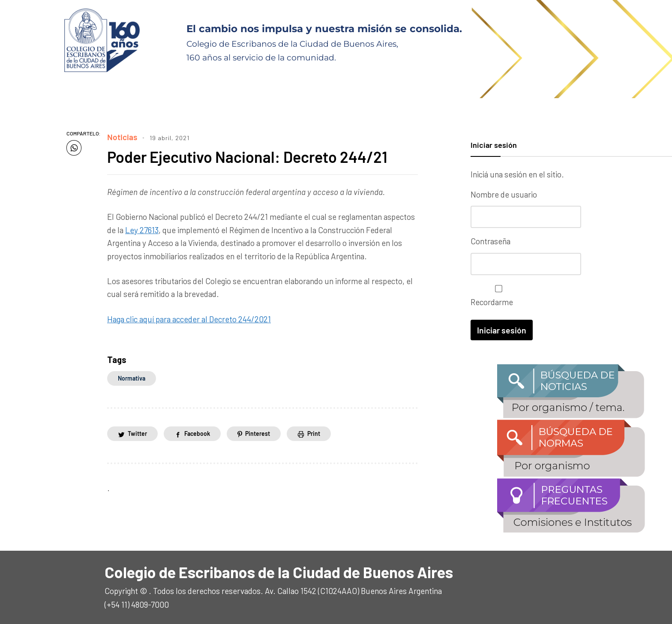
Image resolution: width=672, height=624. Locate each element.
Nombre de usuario (504, 194)
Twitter (137, 433)
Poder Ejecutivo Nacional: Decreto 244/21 (248, 157)
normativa (132, 378)
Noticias (122, 137)
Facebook (197, 433)
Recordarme (496, 295)
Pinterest (258, 433)
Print (314, 433)
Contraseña (490, 241)
